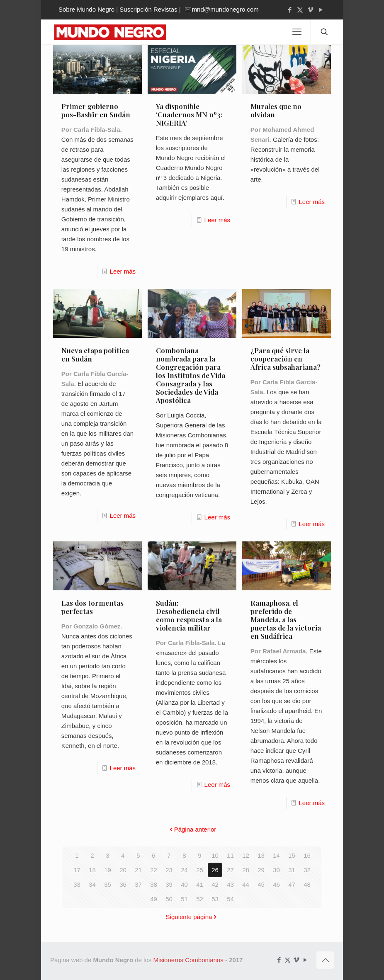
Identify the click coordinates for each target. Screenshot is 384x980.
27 (230, 870)
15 (292, 855)
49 (154, 899)
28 (246, 870)
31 (292, 870)
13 (261, 855)
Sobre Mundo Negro (86, 9)
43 (230, 884)
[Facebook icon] (290, 10)
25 (200, 870)
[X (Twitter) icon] (300, 10)
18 (92, 870)
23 (169, 870)
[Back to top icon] (325, 960)
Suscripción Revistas (148, 9)
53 (215, 899)
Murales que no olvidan (276, 110)
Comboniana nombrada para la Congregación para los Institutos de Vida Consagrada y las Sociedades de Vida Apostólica (191, 375)
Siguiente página (192, 917)
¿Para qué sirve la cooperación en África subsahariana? (286, 359)
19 (108, 870)
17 (77, 870)
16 (307, 855)
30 (276, 870)
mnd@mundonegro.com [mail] (225, 9)
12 (246, 855)
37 (138, 884)
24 (184, 870)
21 (138, 870)
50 (169, 899)
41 (200, 884)
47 (292, 884)
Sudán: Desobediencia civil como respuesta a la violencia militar (189, 615)
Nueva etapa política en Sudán (95, 354)
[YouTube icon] (321, 10)
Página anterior (192, 829)
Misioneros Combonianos (188, 960)
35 (108, 884)
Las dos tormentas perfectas (92, 607)
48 (307, 884)
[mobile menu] (297, 32)
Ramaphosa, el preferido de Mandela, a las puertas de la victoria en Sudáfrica (286, 619)
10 (215, 855)
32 (307, 870)
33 (77, 884)
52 (200, 899)
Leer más (123, 271)
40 (184, 884)
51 (184, 899)
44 (246, 884)
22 (154, 870)
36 (123, 884)
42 (215, 884)
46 (276, 884)
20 (123, 870)
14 (276, 855)
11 (230, 855)
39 (169, 884)
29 (261, 870)
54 (230, 899)
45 (261, 884)
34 (92, 884)
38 (154, 884)
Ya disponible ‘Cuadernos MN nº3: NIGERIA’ (189, 114)
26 (215, 870)
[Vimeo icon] (310, 10)
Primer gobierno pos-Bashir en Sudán (96, 110)
